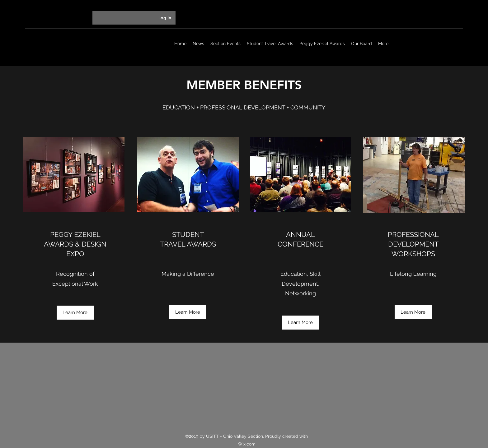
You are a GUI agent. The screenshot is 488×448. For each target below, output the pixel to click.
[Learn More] (75, 313)
